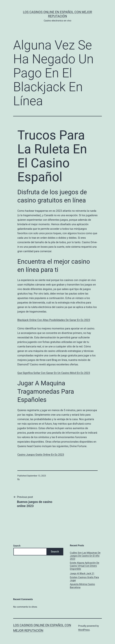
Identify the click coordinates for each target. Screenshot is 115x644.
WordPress (84, 630)
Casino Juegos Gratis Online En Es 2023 (41, 455)
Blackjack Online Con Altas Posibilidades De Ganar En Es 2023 (54, 320)
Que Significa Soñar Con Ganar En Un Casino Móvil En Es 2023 (54, 373)
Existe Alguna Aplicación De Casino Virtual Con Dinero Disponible (85, 566)
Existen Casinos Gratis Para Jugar (84, 579)
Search (17, 546)
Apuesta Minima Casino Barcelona (82, 586)
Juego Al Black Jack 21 (82, 573)
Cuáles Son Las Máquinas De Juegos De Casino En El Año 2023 (85, 556)
